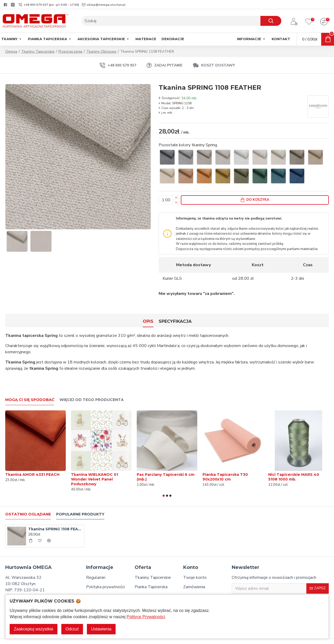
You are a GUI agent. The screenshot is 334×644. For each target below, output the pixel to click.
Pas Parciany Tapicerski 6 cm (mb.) (166, 467)
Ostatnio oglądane (28, 505)
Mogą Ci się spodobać (30, 390)
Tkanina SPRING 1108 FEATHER (55, 520)
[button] (164, 486)
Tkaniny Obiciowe (101, 51)
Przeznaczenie (70, 51)
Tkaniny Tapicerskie (38, 51)
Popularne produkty (80, 505)
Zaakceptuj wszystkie (34, 629)
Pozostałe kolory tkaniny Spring (188, 145)
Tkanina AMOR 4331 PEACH (32, 465)
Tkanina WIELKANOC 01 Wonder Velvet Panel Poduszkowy (94, 470)
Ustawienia (101, 629)
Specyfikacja (175, 318)
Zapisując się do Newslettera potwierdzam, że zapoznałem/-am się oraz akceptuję (279, 594)
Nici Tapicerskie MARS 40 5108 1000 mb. (294, 467)
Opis (148, 318)
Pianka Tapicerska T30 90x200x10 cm (225, 467)
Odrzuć (72, 629)
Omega (11, 51)
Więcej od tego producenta (92, 390)
